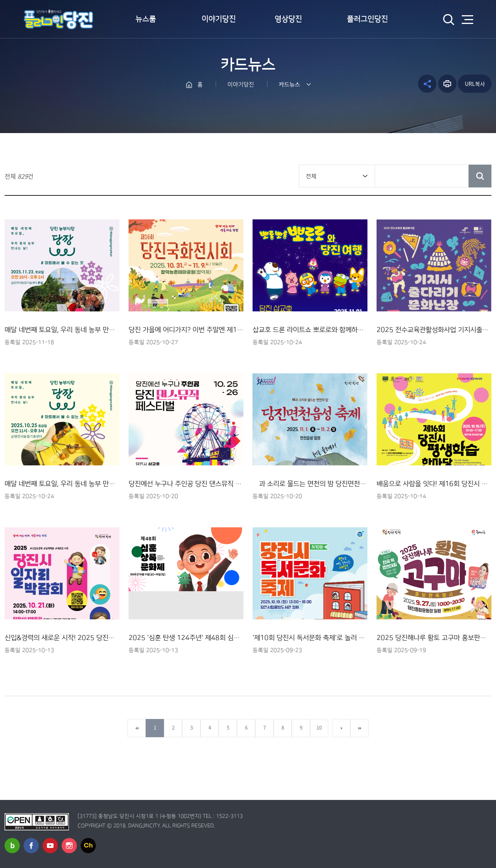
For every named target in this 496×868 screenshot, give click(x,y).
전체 (311, 176)
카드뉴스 (289, 85)
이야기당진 (219, 19)
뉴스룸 (146, 19)
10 (319, 728)
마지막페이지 (359, 728)
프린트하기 (447, 84)
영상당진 (288, 19)
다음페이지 (341, 728)
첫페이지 (137, 728)
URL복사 (475, 84)
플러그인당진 (367, 19)
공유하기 (427, 84)
